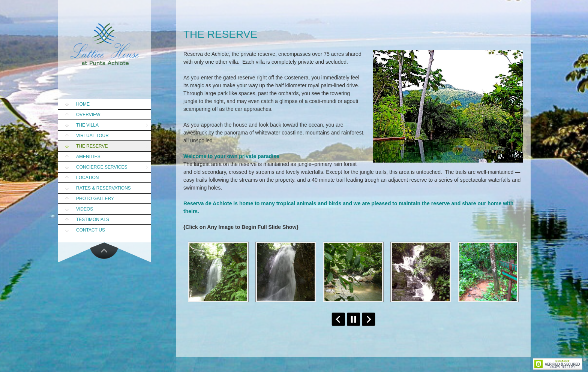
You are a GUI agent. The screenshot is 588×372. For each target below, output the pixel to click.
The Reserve (92, 146)
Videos (85, 209)
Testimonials (93, 220)
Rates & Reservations (103, 188)
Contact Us (91, 230)
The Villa (87, 125)
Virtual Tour (92, 136)
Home (83, 104)
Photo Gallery (95, 199)
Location (87, 178)
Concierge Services (102, 167)
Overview (88, 115)
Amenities (88, 157)
